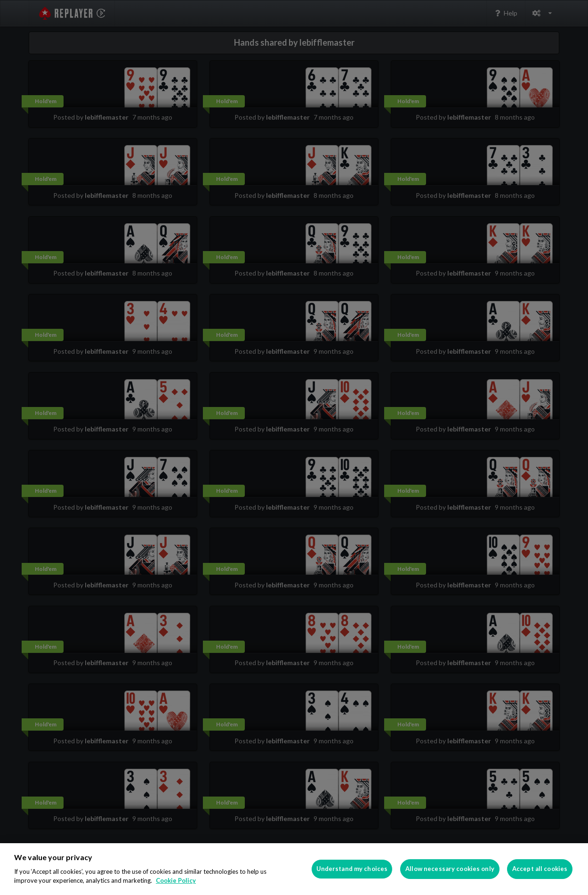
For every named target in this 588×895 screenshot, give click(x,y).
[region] (294, 869)
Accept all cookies (540, 869)
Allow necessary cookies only (450, 869)
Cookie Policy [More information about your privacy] (176, 880)
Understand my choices (352, 869)
